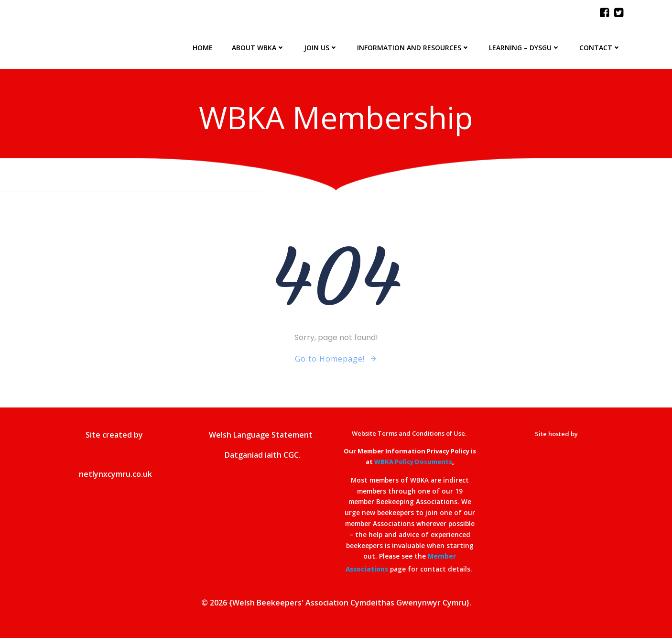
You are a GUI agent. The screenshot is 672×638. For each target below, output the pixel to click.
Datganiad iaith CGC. (263, 455)
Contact (600, 48)
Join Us (321, 48)
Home (203, 48)
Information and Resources (413, 48)
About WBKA (258, 48)
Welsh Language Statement (261, 435)
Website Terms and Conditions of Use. (410, 433)
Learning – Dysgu (525, 48)
